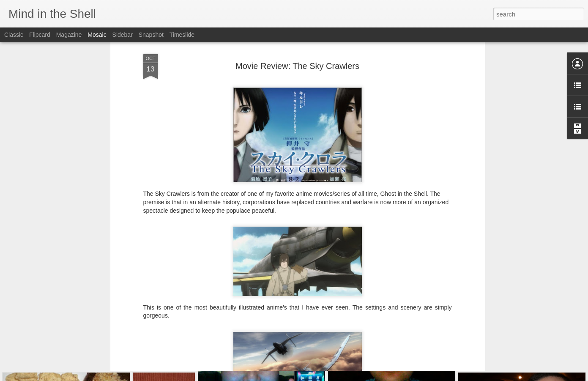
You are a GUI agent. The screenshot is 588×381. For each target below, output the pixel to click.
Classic (14, 35)
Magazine (69, 35)
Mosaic (97, 35)
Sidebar (123, 35)
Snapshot (151, 35)
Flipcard (40, 35)
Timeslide (182, 35)
